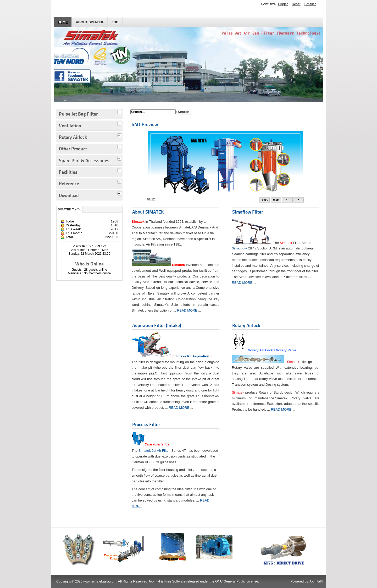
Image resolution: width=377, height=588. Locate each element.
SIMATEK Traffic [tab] (70, 209)
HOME (63, 22)
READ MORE (187, 310)
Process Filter (146, 424)
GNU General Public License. (237, 581)
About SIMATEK (90, 22)
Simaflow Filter (248, 212)
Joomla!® (316, 581)
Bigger (283, 4)
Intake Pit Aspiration (193, 356)
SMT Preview (145, 124)
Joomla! (154, 581)
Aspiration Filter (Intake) (157, 325)
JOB (115, 22)
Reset (296, 4)
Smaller (310, 4)
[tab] (120, 111)
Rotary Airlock (246, 325)
